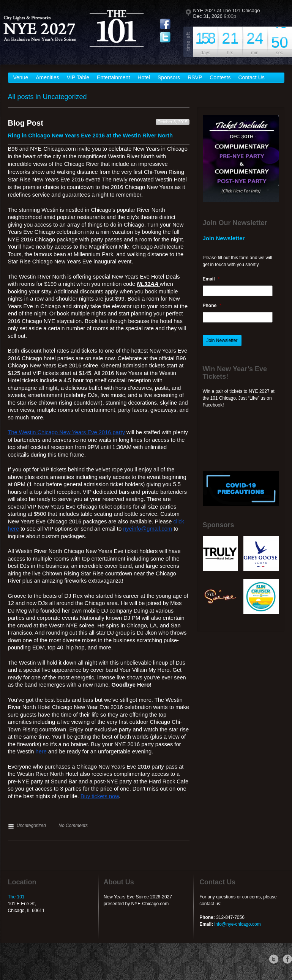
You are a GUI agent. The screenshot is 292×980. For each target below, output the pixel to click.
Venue (21, 77)
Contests (220, 77)
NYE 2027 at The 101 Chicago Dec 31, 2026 (227, 13)
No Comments (73, 826)
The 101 (16, 897)
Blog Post (26, 123)
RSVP (195, 77)
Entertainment (113, 77)
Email (211, 279)
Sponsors (169, 77)
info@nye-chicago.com (237, 924)
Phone (212, 306)
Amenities (47, 77)
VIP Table (78, 77)
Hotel (144, 77)
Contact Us (252, 77)
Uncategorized (31, 826)
